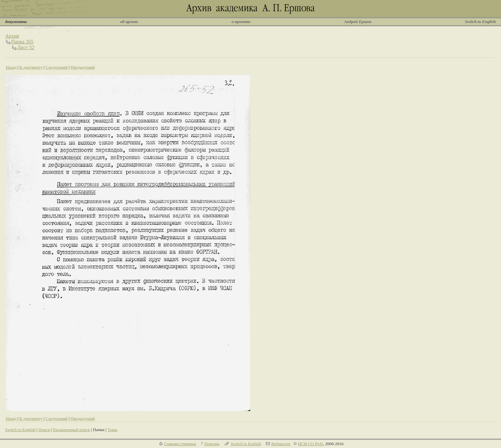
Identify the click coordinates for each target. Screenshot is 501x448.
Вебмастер (281, 444)
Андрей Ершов (358, 22)
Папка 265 (22, 42)
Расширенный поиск (71, 430)
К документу (31, 67)
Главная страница (180, 444)
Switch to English (480, 22)
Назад (11, 67)
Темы (112, 430)
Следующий (56, 67)
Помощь (212, 444)
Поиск (44, 430)
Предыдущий (83, 67)
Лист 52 (26, 47)
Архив (12, 36)
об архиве (129, 22)
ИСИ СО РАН (310, 444)
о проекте (241, 22)
